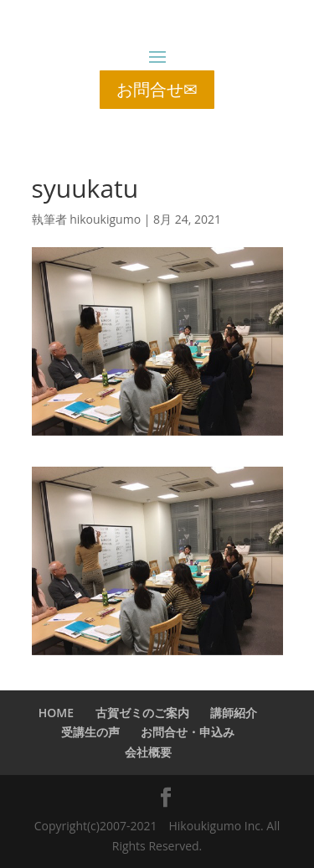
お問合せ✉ (157, 89)
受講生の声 (90, 732)
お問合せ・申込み (188, 732)
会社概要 (148, 752)
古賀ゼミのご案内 (142, 713)
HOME (56, 713)
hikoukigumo (105, 219)
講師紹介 (234, 713)
